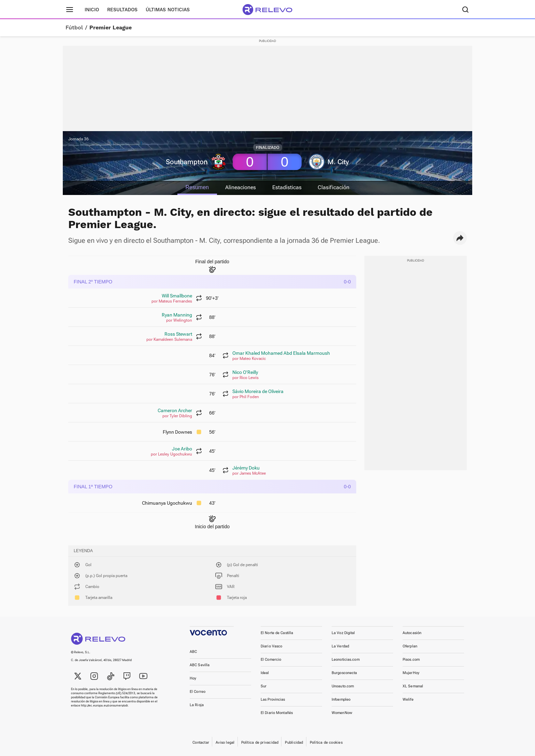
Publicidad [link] (294, 743)
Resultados (122, 10)
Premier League (111, 28)
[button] (460, 238)
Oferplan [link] (410, 646)
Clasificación (334, 187)
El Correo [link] (198, 692)
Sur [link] (264, 686)
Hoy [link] (193, 678)
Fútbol (74, 28)
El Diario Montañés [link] (277, 713)
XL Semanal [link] (413, 686)
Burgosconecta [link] (344, 673)
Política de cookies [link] (326, 743)
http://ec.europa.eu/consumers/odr (104, 705)
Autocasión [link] (412, 633)
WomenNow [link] (342, 713)
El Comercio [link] (271, 660)
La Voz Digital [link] (343, 633)
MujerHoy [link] (411, 673)
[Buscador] (465, 10)
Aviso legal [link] (225, 743)
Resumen (197, 187)
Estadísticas (287, 187)
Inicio (92, 10)
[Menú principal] (70, 10)
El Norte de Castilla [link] (277, 633)
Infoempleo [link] (341, 699)
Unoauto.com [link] (343, 686)
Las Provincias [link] (273, 699)
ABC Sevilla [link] (200, 665)
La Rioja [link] (197, 705)
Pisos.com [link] (411, 660)
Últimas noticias (168, 10)
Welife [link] (408, 699)
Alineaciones (241, 187)
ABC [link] (193, 652)
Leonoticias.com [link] (346, 660)
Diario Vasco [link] (271, 646)
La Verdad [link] (340, 646)
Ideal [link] (265, 673)
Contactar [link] (201, 743)
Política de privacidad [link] (260, 743)
